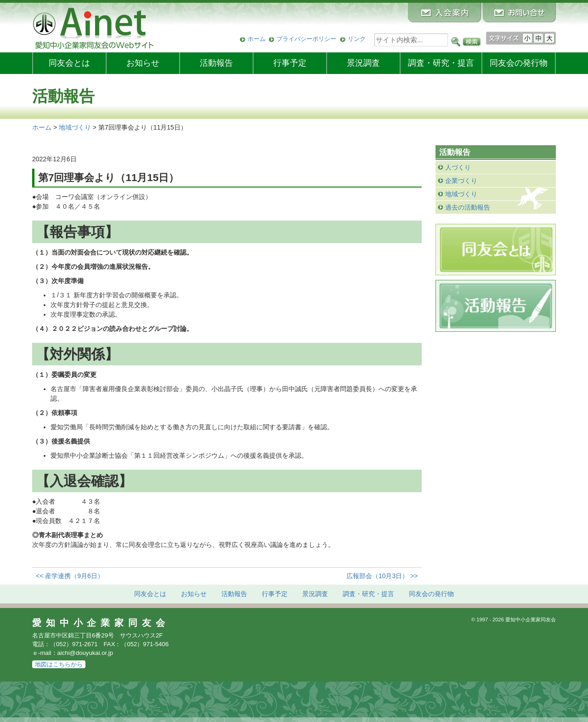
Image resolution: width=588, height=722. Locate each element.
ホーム (257, 39)
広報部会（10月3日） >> (382, 576)
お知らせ (143, 63)
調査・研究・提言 (441, 63)
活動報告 (216, 63)
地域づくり (461, 194)
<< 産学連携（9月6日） (70, 576)
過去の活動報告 (468, 207)
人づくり (458, 167)
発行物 (519, 63)
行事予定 (290, 63)
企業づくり (461, 181)
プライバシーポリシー (306, 39)
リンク (357, 39)
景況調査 (363, 63)
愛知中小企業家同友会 (101, 623)
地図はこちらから (59, 664)
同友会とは (69, 63)
